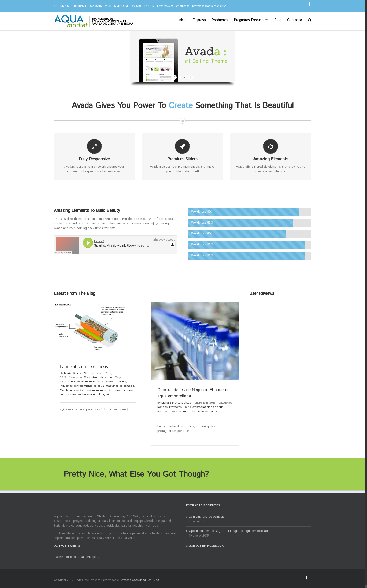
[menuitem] (185, 20)
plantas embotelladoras (172, 411)
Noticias (162, 407)
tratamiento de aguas (203, 411)
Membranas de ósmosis (75, 390)
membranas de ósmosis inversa (113, 390)
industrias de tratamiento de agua (82, 386)
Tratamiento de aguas (98, 377)
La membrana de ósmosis (84, 367)
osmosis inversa (70, 394)
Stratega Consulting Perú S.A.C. (141, 580)
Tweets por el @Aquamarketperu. (77, 557)
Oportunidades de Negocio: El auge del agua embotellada (229, 531)
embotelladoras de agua (208, 407)
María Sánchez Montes (79, 373)
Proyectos (175, 407)
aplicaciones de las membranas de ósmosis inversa (93, 382)
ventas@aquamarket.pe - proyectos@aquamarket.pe (193, 6)
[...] (129, 409)
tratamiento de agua (96, 394)
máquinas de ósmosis (120, 386)
